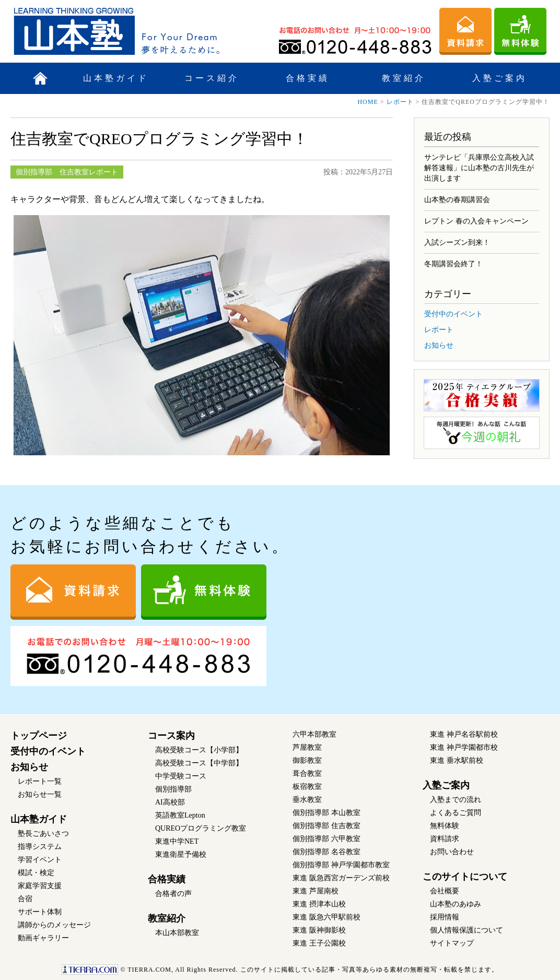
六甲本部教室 (314, 734)
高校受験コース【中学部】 (199, 763)
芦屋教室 (307, 747)
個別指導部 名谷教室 (326, 852)
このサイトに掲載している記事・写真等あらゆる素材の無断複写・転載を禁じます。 (280, 970)
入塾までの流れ (456, 800)
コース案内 (171, 736)
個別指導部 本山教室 (326, 813)
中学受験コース (181, 776)
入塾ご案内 (500, 78)
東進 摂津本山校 (319, 904)
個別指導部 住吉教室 (326, 826)
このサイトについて (465, 877)
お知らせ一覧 (40, 794)
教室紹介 (404, 78)
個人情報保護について (466, 930)
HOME (367, 102)
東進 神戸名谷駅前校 (464, 734)
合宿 (25, 899)
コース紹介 (212, 78)
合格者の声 (173, 894)
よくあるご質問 (456, 813)
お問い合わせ (452, 852)
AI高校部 (170, 802)
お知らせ (439, 345)
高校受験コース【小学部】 (199, 750)
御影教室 (307, 760)
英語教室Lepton (180, 815)
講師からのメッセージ (54, 925)
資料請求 (445, 839)
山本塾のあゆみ (456, 904)
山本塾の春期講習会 (457, 200)
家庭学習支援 (40, 886)
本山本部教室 (177, 933)
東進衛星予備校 (181, 854)
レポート (400, 102)
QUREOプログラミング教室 (201, 828)
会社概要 (445, 891)
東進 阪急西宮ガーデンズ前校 (341, 878)
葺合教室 (307, 774)
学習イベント (40, 860)
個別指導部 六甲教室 (326, 839)
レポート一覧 (40, 781)
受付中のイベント (453, 314)
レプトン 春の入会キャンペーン (476, 221)
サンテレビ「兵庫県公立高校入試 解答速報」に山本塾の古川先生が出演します (479, 168)
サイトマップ (452, 943)
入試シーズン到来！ (457, 243)
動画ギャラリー (43, 938)
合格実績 (308, 78)
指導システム (40, 847)
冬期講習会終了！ (453, 264)
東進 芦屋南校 (316, 891)
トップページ (39, 736)
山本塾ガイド (116, 78)
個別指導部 (173, 789)
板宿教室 (307, 787)
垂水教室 (307, 800)
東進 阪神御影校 (319, 930)
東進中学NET (177, 841)
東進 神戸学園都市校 (464, 747)
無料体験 (445, 826)
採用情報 (445, 917)
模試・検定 (36, 873)
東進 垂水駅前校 (457, 760)
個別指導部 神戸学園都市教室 (341, 865)
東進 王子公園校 (319, 943)
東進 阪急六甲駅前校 (326, 917)
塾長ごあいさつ (43, 834)
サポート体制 (40, 912)
